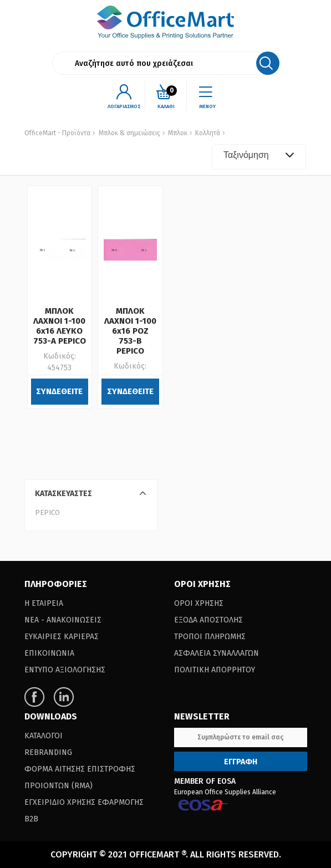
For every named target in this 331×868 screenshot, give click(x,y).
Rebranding (48, 752)
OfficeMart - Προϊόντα (57, 133)
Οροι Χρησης (199, 603)
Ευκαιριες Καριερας (62, 637)
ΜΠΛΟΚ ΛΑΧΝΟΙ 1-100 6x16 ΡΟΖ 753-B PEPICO (130, 331)
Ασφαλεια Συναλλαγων (217, 653)
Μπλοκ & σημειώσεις (129, 133)
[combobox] (259, 157)
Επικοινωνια (49, 653)
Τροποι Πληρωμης (210, 637)
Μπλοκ (177, 133)
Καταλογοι (44, 736)
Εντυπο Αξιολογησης (65, 670)
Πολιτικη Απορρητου (215, 670)
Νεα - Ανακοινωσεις (63, 620)
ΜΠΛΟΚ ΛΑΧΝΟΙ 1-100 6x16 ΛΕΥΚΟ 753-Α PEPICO (60, 326)
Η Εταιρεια (44, 603)
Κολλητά (207, 133)
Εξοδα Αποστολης (208, 620)
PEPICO (47, 512)
